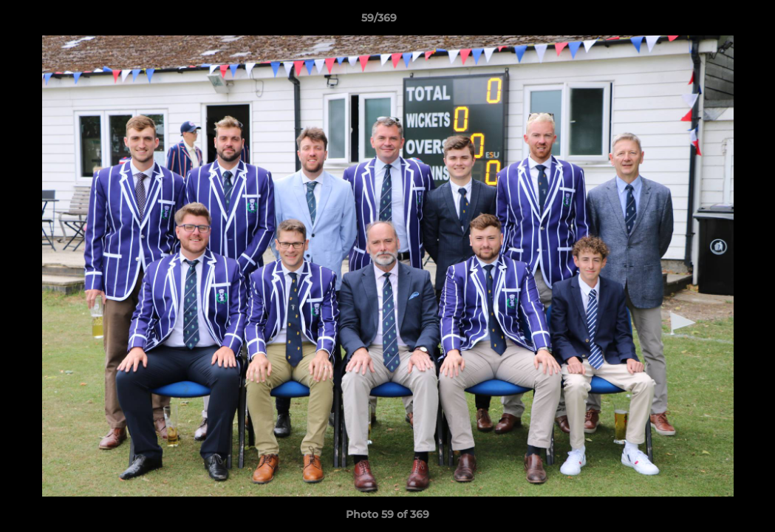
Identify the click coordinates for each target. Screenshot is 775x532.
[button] (713, 21)
